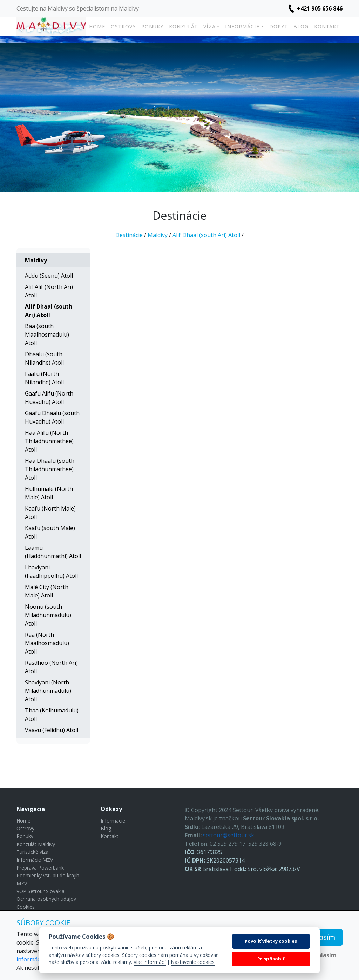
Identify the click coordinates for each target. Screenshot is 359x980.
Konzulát (183, 26)
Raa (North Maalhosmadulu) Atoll (47, 643)
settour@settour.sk (229, 835)
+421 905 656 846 (320, 8)
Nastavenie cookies (193, 962)
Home (97, 26)
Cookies (26, 907)
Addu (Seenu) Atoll (49, 276)
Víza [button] (209, 26)
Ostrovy (123, 26)
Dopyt (279, 26)
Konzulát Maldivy (36, 844)
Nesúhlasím (320, 955)
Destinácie (129, 235)
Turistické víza (32, 852)
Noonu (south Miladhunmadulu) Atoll (48, 615)
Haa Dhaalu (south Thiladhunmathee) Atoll (50, 469)
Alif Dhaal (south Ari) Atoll (206, 235)
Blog (301, 26)
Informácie (113, 821)
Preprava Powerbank (40, 868)
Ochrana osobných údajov (46, 899)
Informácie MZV (35, 860)
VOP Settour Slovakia (40, 891)
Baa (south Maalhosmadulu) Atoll (47, 334)
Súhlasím (320, 937)
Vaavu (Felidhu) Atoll (52, 730)
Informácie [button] (242, 26)
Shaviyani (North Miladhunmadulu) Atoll (48, 691)
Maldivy (158, 235)
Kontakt (327, 26)
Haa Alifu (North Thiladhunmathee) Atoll (49, 441)
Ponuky (152, 26)
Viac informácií (150, 962)
